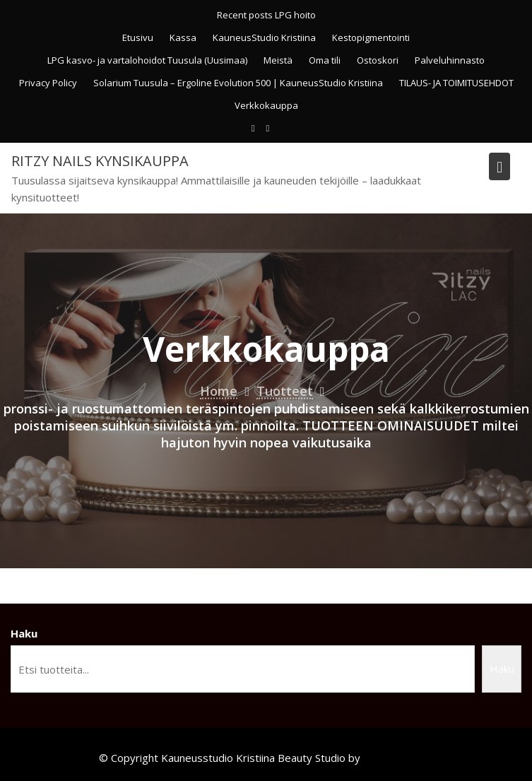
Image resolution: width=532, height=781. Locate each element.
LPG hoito (295, 15)
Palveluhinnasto (450, 60)
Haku (24, 633)
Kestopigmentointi (371, 37)
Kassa (183, 37)
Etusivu (138, 37)
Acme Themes (398, 758)
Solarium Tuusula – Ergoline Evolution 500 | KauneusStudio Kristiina (238, 83)
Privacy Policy (48, 83)
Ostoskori (378, 60)
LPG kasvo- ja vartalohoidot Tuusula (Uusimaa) (147, 60)
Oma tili (325, 60)
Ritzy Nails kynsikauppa (100, 161)
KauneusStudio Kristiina (264, 37)
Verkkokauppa (266, 105)
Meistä (278, 60)
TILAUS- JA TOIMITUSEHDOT (456, 83)
